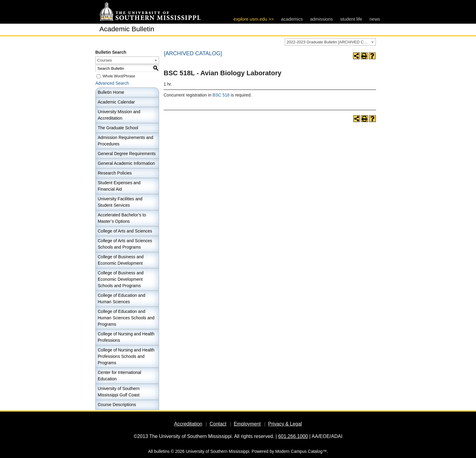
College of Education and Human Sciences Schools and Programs (126, 318)
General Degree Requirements (127, 154)
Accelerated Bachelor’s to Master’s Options (122, 218)
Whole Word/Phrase (119, 76)
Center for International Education (119, 376)
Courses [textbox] (104, 60)
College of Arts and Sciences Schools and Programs (125, 244)
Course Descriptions (117, 405)
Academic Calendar (116, 102)
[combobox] (330, 42)
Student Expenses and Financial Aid (119, 186)
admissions (321, 19)
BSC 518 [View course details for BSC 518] (221, 95)
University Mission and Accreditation (119, 115)
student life (351, 19)
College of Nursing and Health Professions (126, 337)
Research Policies (115, 173)
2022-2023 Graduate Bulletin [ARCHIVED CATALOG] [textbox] (331, 42)
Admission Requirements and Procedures (126, 141)
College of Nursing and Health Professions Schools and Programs (126, 356)
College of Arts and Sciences (125, 231)
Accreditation (188, 424)
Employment (247, 424)
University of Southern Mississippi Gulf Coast (119, 392)
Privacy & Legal (285, 424)
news (375, 19)
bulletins (162, 451)
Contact (218, 424)
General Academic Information (126, 163)
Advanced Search (112, 83)
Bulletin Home (111, 92)
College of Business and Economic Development (121, 260)
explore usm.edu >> (254, 19)
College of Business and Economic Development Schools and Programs (121, 279)
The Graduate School (118, 128)
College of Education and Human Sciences (121, 299)
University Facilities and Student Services (120, 202)
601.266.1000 (293, 436)
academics (292, 19)
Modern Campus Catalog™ (301, 451)
